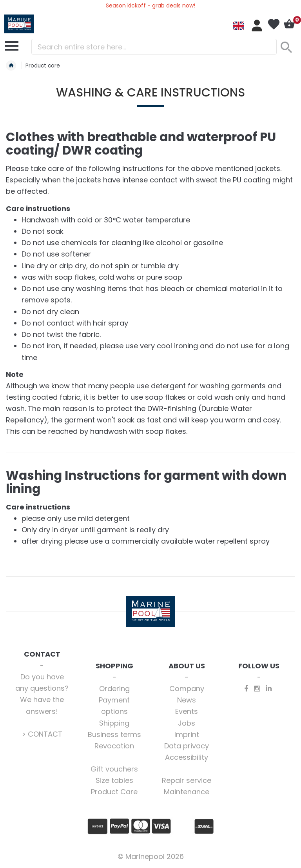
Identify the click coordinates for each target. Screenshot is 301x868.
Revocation (114, 746)
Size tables (114, 780)
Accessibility (187, 757)
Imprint (187, 734)
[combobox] (154, 47)
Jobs (187, 723)
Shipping (114, 723)
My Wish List (274, 24)
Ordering (114, 689)
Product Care (114, 792)
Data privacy (187, 746)
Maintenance (187, 792)
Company (187, 689)
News (187, 700)
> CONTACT (42, 734)
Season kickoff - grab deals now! (150, 5)
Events (187, 711)
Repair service (187, 780)
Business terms (114, 734)
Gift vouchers (114, 769)
